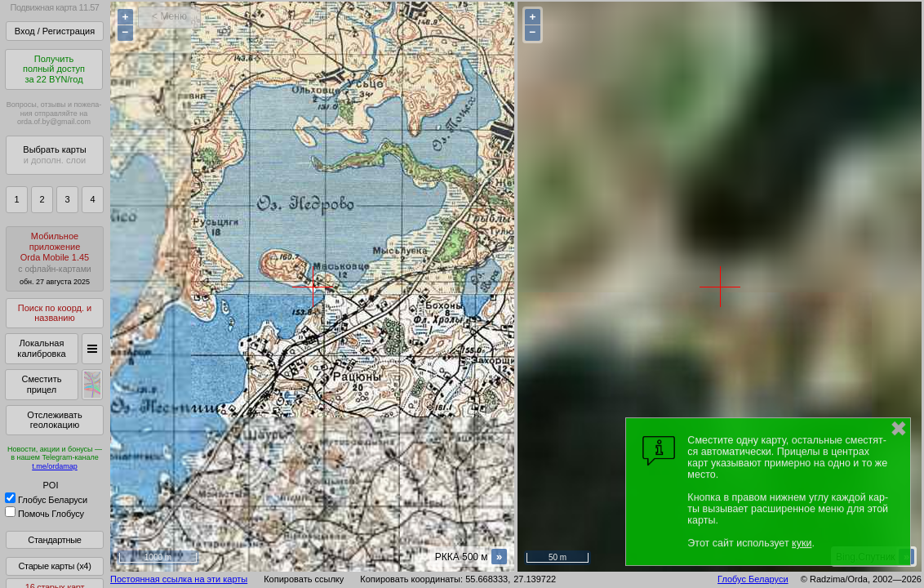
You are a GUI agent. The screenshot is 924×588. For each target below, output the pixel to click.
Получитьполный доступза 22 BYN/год (54, 69)
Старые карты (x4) (54, 566)
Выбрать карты (54, 155)
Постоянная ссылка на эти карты (179, 579)
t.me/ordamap (55, 466)
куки (802, 543)
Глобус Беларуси (46, 500)
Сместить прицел (41, 384)
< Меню (169, 16)
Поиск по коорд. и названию (55, 313)
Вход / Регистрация (55, 31)
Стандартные (54, 540)
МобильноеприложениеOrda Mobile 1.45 (55, 258)
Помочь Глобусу (44, 514)
